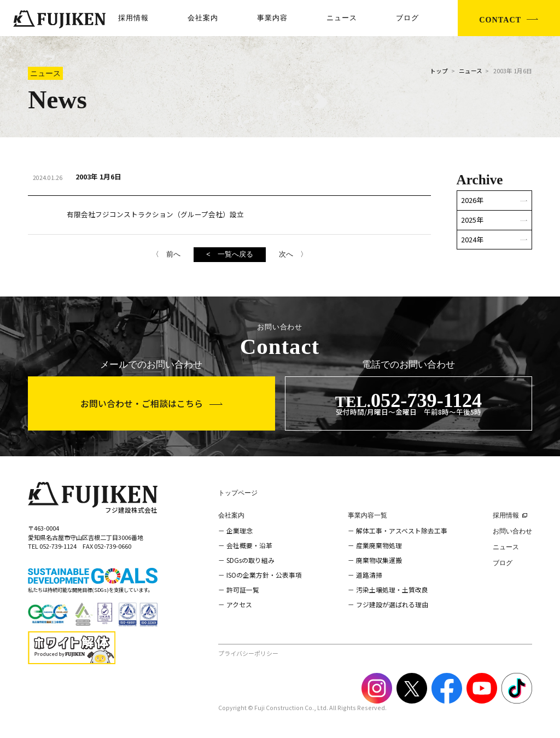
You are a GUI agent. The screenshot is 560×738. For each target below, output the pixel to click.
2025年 (472, 220)
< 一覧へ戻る (229, 254)
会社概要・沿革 (249, 545)
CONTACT (500, 20)
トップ (439, 71)
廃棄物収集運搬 (379, 560)
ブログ (407, 18)
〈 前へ (166, 254)
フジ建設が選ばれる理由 (392, 604)
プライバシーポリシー (248, 653)
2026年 (472, 200)
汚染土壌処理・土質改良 (392, 589)
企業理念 (240, 530)
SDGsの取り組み (250, 560)
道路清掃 (369, 575)
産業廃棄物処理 (379, 545)
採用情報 (133, 18)
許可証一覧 (243, 589)
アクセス (239, 604)
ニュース (342, 18)
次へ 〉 (293, 254)
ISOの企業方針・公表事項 (264, 575)
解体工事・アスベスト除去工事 (402, 530)
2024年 (472, 239)
